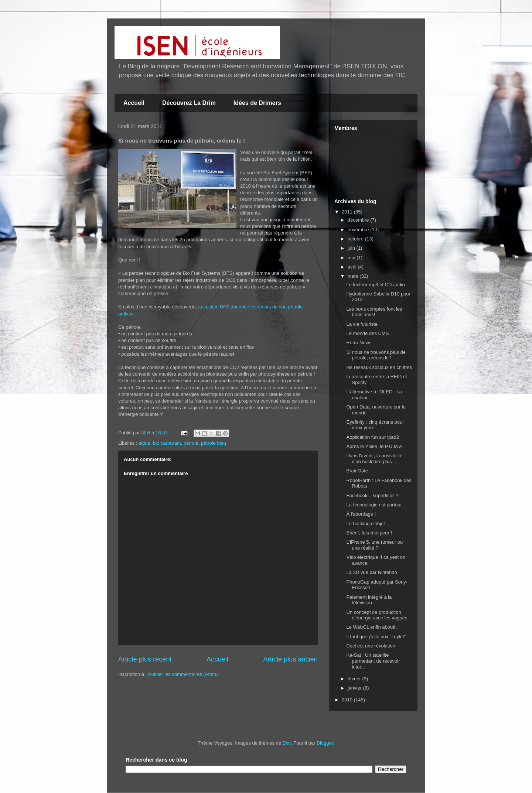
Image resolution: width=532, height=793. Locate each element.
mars (354, 276)
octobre (356, 239)
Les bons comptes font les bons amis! (374, 312)
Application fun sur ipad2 (372, 437)
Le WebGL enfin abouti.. (372, 627)
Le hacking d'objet (365, 524)
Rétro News (359, 343)
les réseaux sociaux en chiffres (379, 367)
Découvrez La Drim (189, 103)
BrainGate (357, 471)
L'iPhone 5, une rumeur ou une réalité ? (374, 545)
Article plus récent (145, 659)
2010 (348, 700)
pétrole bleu (214, 443)
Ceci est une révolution (371, 646)
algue (144, 443)
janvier (355, 688)
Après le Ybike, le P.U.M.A (374, 446)
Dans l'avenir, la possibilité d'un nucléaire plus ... (374, 459)
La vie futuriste (362, 324)
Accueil (134, 103)
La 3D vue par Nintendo (371, 572)
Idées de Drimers (257, 103)
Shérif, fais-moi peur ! (369, 533)
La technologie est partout (374, 505)
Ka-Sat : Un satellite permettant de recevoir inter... (373, 661)
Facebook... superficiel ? (372, 495)
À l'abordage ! (361, 514)
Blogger (325, 743)
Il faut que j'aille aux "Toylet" (376, 637)
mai (352, 258)
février (355, 679)
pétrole (191, 443)
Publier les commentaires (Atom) (183, 674)
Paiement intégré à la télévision (369, 600)
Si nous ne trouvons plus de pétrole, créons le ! (376, 355)
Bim (287, 743)
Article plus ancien (290, 659)
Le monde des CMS (367, 333)
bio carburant (167, 443)
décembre (359, 220)
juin (352, 248)
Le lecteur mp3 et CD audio (375, 285)
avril (353, 267)
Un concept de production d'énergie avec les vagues (377, 615)
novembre (359, 230)
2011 (348, 212)
